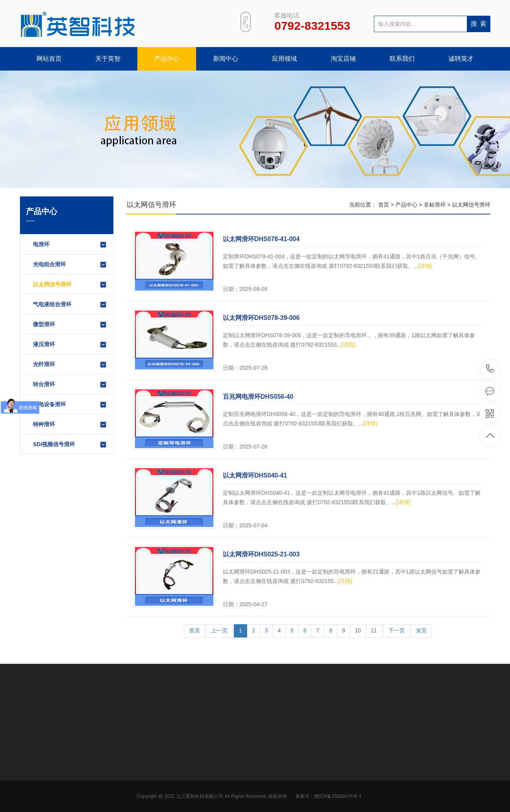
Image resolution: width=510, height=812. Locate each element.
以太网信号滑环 (70, 285)
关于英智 (108, 59)
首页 (384, 205)
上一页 (219, 630)
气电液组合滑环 (70, 305)
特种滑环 (70, 425)
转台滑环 (70, 385)
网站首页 (49, 59)
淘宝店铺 (343, 59)
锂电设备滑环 (70, 405)
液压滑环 (70, 345)
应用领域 (284, 59)
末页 (421, 630)
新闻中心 (226, 59)
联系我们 (402, 59)
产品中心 (167, 59)
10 (358, 630)
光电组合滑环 (70, 265)
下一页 (397, 630)
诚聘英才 (461, 59)
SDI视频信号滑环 (70, 445)
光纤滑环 (70, 365)
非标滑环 (435, 205)
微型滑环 (70, 325)
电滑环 (70, 245)
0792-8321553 (490, 369)
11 (374, 630)
